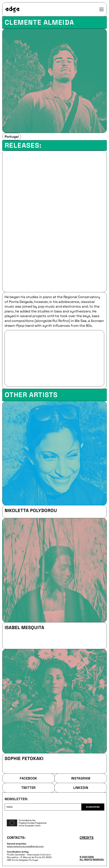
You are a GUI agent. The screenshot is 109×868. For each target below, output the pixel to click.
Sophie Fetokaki (24, 758)
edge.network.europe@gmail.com (25, 846)
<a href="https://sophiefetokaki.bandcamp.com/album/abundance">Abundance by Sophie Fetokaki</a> (54, 767)
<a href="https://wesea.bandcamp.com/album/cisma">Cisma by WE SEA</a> (54, 220)
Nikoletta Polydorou (31, 510)
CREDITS (87, 838)
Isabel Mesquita (24, 628)
